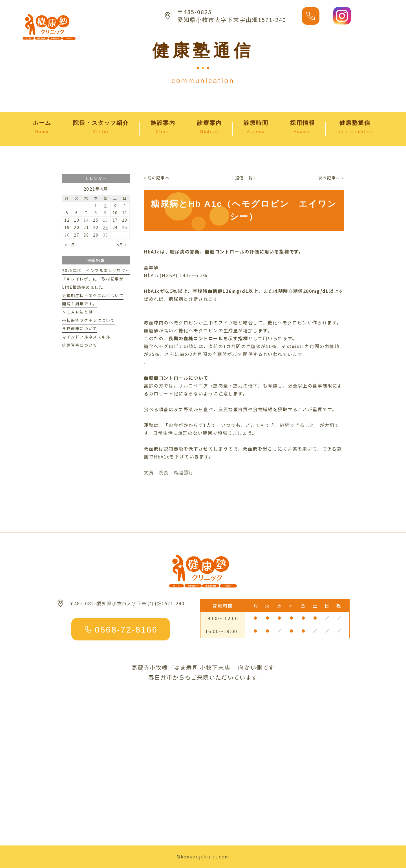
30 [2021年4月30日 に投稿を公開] (106, 235)
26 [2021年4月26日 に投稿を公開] (67, 235)
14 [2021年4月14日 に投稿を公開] (86, 220)
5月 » (122, 245)
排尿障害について (80, 345)
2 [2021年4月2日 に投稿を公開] (105, 205)
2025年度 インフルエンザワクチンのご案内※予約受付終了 (122, 270)
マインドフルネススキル (86, 337)
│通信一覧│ (244, 178)
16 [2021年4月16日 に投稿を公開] (106, 220)
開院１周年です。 (80, 304)
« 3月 (70, 245)
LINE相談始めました (83, 287)
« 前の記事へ (157, 178)
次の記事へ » (331, 178)
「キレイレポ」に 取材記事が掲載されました (108, 279)
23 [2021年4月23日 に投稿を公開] (106, 227)
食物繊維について (80, 328)
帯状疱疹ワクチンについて (88, 320)
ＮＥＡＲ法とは (77, 312)
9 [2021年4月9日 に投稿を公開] (105, 213)
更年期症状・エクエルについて (93, 295)
